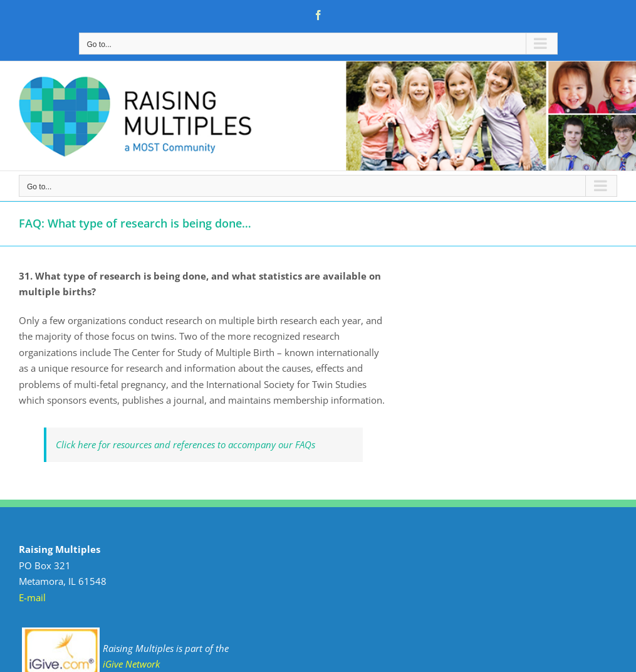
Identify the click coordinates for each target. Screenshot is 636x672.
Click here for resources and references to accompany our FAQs (185, 444)
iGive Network (131, 664)
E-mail (32, 597)
